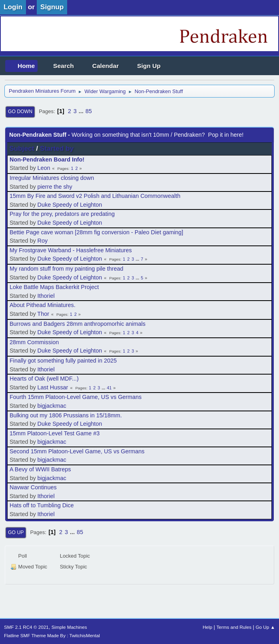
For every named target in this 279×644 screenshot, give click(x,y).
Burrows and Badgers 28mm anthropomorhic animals (78, 324)
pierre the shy (55, 187)
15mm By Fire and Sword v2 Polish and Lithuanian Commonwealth (95, 196)
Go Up (16, 532)
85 (89, 111)
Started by (57, 148)
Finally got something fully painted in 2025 (63, 361)
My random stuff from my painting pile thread (66, 269)
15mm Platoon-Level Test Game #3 (55, 433)
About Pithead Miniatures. (43, 305)
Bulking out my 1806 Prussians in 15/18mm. (66, 415)
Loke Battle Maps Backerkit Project (54, 287)
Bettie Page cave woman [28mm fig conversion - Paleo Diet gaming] (96, 232)
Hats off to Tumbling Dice (42, 505)
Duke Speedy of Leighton (70, 205)
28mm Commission (34, 342)
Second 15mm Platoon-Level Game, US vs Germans (77, 451)
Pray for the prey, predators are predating (62, 214)
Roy (43, 241)
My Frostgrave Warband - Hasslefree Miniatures (71, 250)
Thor (43, 314)
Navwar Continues (33, 487)
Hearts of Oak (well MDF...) (44, 379)
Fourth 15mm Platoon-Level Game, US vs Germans (76, 397)
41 (109, 388)
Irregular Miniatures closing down (52, 178)
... (82, 111)
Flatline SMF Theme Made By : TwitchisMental (52, 635)
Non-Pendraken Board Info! (47, 160)
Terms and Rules (234, 627)
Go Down (20, 112)
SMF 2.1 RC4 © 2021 (26, 627)
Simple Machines (69, 627)
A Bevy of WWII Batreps (40, 469)
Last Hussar (53, 387)
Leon (44, 168)
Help (207, 627)
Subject (22, 148)
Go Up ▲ (265, 627)
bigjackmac (52, 406)
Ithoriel (46, 296)
